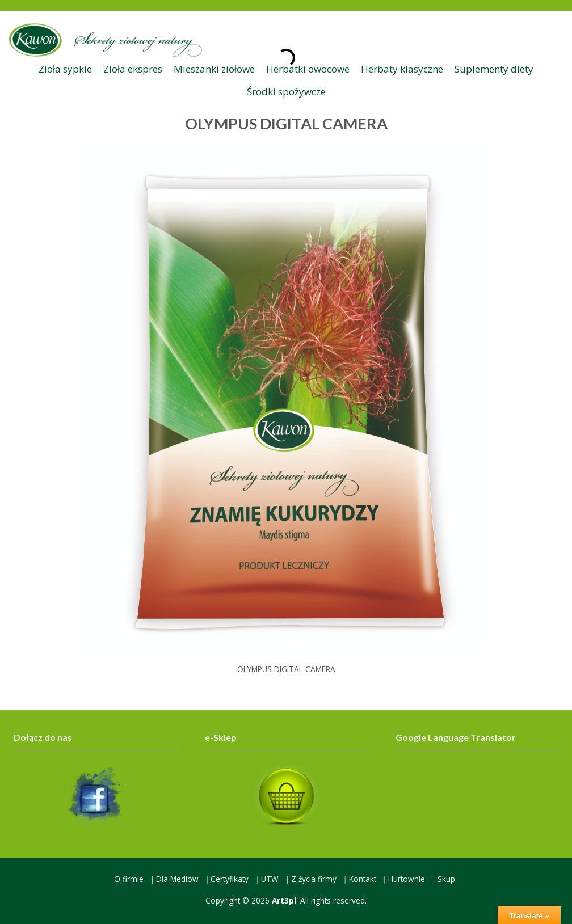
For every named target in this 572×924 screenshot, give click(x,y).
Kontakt (363, 879)
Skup (446, 879)
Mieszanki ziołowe (214, 69)
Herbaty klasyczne (402, 69)
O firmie (129, 879)
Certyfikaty (230, 879)
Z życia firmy (314, 879)
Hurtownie (407, 879)
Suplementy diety (494, 69)
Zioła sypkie (65, 69)
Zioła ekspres (133, 69)
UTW (270, 879)
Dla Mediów (177, 879)
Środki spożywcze (286, 92)
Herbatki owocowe (308, 69)
